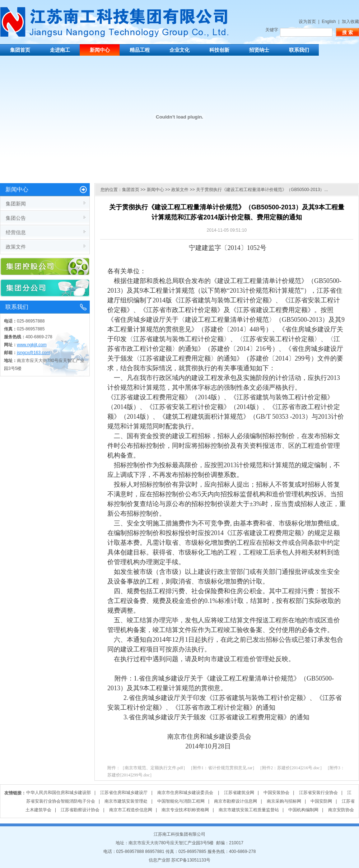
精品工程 (140, 50)
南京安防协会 (341, 810)
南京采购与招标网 (284, 801)
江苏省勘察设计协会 (80, 810)
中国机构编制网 (303, 810)
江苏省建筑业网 (239, 793)
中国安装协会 (276, 793)
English (329, 22)
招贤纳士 (259, 50)
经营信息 (16, 232)
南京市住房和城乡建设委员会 (186, 793)
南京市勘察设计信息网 (236, 801)
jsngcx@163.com (33, 353)
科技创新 (219, 50)
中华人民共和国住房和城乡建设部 (59, 793)
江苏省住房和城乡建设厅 (124, 793)
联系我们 (299, 50)
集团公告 (16, 218)
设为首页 (307, 22)
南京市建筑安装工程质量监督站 (249, 810)
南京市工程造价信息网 (131, 810)
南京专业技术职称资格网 (185, 810)
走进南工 (60, 50)
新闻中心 (100, 50)
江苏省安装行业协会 (318, 793)
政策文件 (16, 247)
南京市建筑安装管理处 (126, 801)
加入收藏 (350, 22)
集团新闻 (16, 204)
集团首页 (20, 50)
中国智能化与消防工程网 (181, 801)
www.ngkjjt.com (32, 345)
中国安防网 (321, 801)
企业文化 (179, 50)
